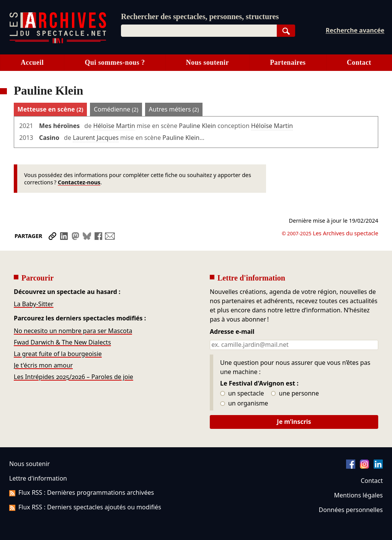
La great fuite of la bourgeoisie (58, 354)
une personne (295, 394)
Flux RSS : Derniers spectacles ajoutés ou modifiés (85, 507)
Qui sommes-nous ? (115, 62)
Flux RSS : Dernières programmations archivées (82, 492)
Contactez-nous (79, 182)
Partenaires (288, 62)
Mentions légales (359, 495)
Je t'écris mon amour (43, 365)
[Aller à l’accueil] (58, 42)
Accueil (32, 62)
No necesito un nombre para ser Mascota (73, 331)
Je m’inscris (294, 422)
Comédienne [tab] (116, 109)
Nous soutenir (207, 62)
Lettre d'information (38, 478)
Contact (359, 62)
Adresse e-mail (232, 332)
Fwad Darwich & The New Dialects (62, 342)
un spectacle (242, 394)
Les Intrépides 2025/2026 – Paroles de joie (73, 377)
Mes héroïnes (59, 126)
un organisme (244, 404)
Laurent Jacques (96, 138)
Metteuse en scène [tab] (51, 109)
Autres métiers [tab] (174, 109)
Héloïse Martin (114, 126)
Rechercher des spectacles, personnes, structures (200, 16)
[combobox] (199, 31)
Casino (49, 138)
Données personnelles (351, 510)
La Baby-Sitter (34, 304)
